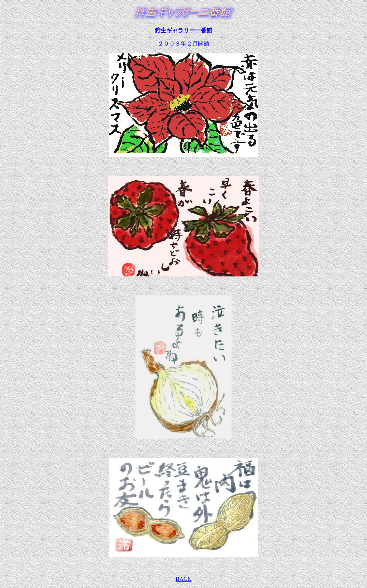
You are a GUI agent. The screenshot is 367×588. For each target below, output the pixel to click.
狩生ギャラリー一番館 (183, 30)
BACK (183, 579)
